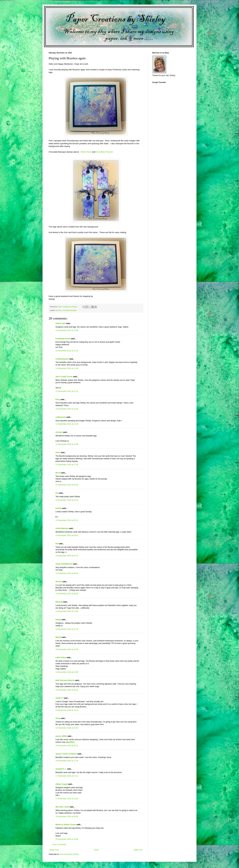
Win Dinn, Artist (62, 807)
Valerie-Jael (61, 323)
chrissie (59, 432)
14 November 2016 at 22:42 (67, 728)
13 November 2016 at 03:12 (67, 520)
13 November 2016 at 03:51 (67, 535)
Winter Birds (86, 152)
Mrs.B (58, 473)
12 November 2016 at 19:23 (67, 500)
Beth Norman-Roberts (65, 680)
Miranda (59, 602)
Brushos (59, 310)
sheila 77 (59, 698)
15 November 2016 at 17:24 (67, 761)
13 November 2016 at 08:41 (67, 573)
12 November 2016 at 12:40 (67, 409)
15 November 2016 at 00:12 (67, 746)
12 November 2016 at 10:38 (67, 330)
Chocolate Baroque (70, 310)
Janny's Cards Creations (66, 754)
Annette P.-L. (61, 769)
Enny (58, 399)
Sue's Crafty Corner (64, 377)
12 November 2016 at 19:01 (67, 485)
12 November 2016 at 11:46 (67, 368)
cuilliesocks (61, 417)
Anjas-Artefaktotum (64, 564)
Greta (58, 453)
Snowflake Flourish (104, 152)
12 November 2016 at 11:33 (67, 351)
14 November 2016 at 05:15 (67, 690)
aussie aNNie (61, 736)
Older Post (138, 850)
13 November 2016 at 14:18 (67, 629)
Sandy (58, 620)
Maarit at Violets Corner (66, 825)
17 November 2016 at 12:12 (67, 776)
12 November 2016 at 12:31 (67, 391)
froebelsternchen (63, 339)
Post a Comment (59, 845)
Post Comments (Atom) (69, 854)
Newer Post (54, 850)
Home (96, 850)
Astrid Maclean (62, 528)
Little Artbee (61, 658)
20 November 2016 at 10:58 (67, 839)
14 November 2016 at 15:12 (67, 710)
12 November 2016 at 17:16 (67, 465)
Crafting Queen (62, 359)
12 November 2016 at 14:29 (67, 424)
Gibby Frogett (62, 784)
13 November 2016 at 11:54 (67, 611)
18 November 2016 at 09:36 (67, 816)
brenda (59, 508)
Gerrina (59, 582)
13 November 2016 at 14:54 (67, 649)
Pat (57, 493)
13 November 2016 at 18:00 (67, 672)
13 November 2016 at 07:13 (67, 556)
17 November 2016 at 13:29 (67, 799)
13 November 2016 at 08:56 (67, 594)
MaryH (58, 637)
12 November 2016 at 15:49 (67, 444)
